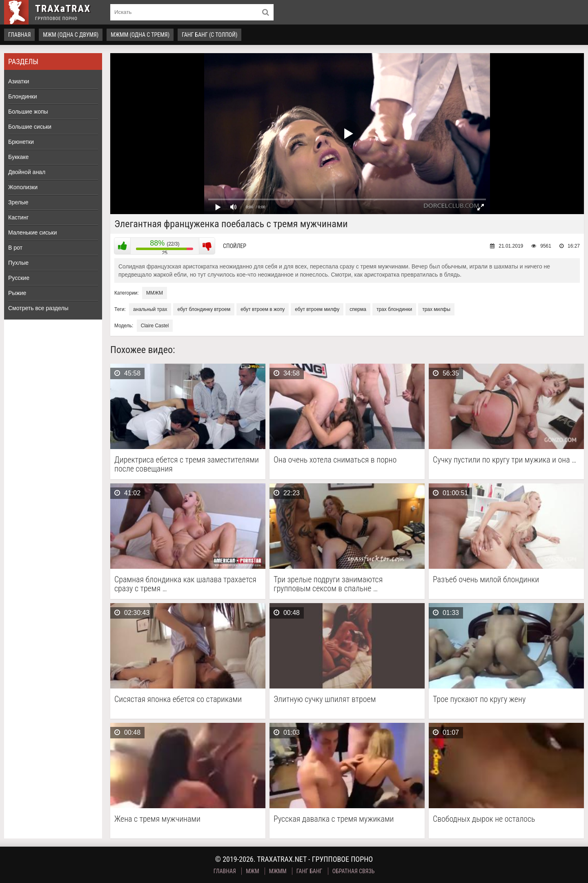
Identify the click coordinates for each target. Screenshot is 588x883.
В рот (15, 248)
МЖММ (278, 871)
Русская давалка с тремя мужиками (334, 819)
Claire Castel (155, 326)
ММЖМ (155, 293)
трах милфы (436, 309)
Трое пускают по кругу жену (479, 699)
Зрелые (18, 202)
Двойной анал (27, 172)
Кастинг (18, 217)
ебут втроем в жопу (263, 309)
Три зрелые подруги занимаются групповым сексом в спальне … (328, 584)
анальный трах (150, 309)
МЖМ (252, 871)
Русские (19, 278)
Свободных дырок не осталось (484, 819)
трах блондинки (394, 309)
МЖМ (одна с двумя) (71, 35)
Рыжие (17, 293)
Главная (19, 35)
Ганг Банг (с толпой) (209, 35)
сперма (358, 309)
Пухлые (18, 263)
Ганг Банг (310, 871)
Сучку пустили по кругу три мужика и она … (504, 460)
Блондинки (23, 96)
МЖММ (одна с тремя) (140, 35)
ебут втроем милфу (317, 309)
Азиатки (19, 81)
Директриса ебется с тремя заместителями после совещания (187, 464)
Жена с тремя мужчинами (157, 819)
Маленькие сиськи (32, 232)
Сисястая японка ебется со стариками (178, 699)
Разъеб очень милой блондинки (486, 580)
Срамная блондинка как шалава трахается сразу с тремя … (185, 584)
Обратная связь (354, 871)
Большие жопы (28, 112)
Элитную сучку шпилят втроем (325, 699)
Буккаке (18, 157)
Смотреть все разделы (38, 308)
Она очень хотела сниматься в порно (335, 460)
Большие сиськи (30, 127)
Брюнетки (21, 142)
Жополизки (23, 187)
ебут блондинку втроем (204, 309)
